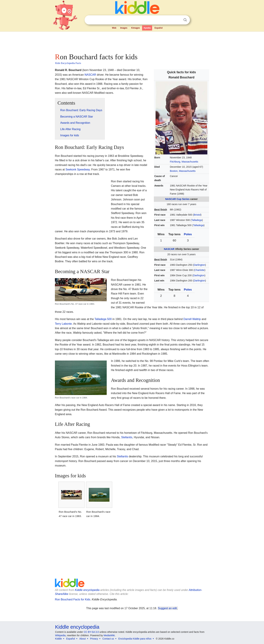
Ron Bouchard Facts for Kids (73, 599)
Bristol (197, 215)
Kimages (136, 28)
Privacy (94, 639)
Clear (178, 20)
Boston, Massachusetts (183, 171)
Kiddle (58, 639)
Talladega (197, 220)
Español (159, 28)
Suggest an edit (167, 608)
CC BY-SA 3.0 (91, 632)
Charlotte (199, 270)
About (83, 639)
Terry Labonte (63, 324)
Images (124, 28)
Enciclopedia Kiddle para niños (135, 639)
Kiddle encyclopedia (87, 590)
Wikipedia (60, 635)
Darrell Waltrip (192, 319)
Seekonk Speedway (78, 169)
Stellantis (127, 437)
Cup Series (183, 199)
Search (185, 20)
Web (114, 28)
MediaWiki (109, 635)
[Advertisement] (132, 41)
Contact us (108, 639)
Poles (188, 234)
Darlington (199, 265)
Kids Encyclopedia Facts (68, 63)
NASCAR (171, 199)
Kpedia (147, 28)
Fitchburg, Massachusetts (184, 162)
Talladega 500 (103, 319)
